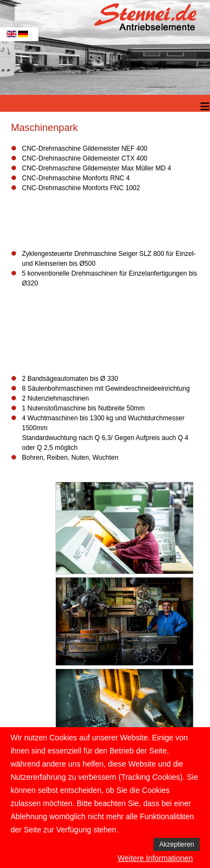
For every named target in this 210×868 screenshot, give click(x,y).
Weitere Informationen (155, 858)
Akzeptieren (176, 844)
